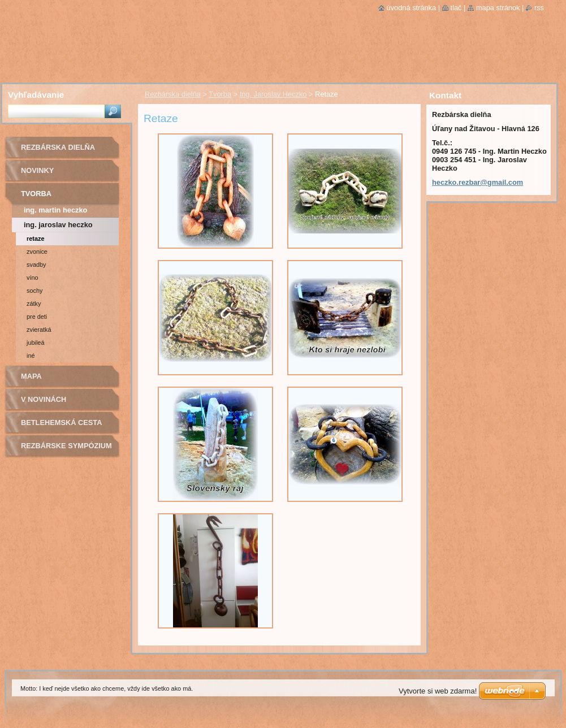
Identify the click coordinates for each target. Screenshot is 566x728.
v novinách (44, 399)
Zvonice (37, 252)
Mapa (31, 376)
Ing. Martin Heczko (55, 210)
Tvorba (220, 94)
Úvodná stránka (412, 8)
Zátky (34, 304)
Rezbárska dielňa (173, 94)
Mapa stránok (498, 8)
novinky (37, 170)
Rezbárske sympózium (66, 446)
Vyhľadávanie (36, 95)
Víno (33, 278)
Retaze (35, 239)
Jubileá (35, 343)
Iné (31, 356)
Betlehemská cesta (61, 422)
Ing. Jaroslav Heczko (273, 94)
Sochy (34, 291)
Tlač (456, 8)
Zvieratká (39, 330)
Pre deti (37, 317)
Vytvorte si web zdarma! (438, 691)
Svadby (36, 265)
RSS (539, 8)
